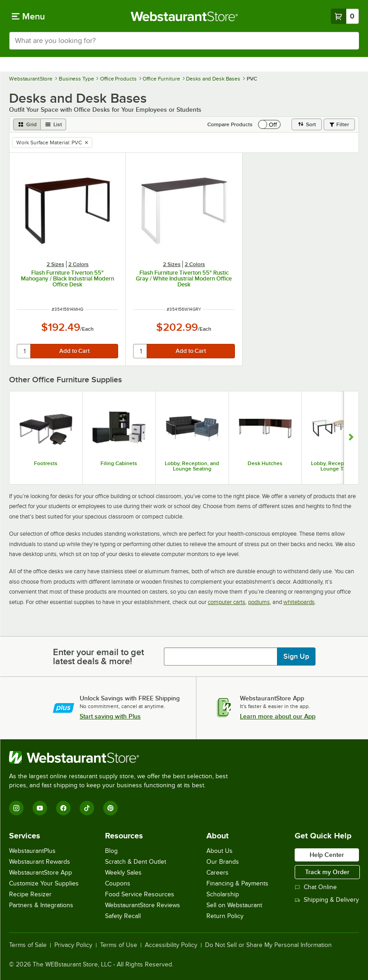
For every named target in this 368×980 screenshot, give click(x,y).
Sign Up (296, 657)
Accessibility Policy (171, 945)
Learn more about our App (278, 716)
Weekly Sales (123, 873)
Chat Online (316, 887)
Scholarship (223, 894)
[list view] (53, 124)
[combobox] (184, 41)
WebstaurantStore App (41, 873)
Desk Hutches (265, 463)
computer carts (227, 602)
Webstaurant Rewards (40, 862)
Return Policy (225, 916)
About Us (220, 851)
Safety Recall (123, 916)
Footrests (46, 463)
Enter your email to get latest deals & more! (98, 657)
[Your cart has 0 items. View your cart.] (345, 16)
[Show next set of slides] (351, 438)
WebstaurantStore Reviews (143, 905)
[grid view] (27, 124)
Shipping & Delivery (327, 900)
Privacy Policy (73, 945)
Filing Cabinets (119, 463)
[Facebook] (63, 808)
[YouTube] (40, 808)
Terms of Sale (28, 945)
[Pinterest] (110, 808)
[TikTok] (87, 808)
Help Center (327, 855)
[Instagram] (16, 808)
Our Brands (223, 862)
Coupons (118, 883)
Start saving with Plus (110, 716)
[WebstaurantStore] (122, 757)
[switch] (269, 124)
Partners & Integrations (41, 905)
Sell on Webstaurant (234, 905)
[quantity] (24, 351)
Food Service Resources (140, 894)
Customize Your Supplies (44, 883)
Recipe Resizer (30, 894)
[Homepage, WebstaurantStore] (184, 16)
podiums (259, 602)
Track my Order (327, 872)
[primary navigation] (28, 16)
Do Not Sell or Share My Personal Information (268, 945)
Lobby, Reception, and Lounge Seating (192, 466)
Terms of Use (119, 945)
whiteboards (299, 602)
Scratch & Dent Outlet (136, 862)
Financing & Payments (237, 883)
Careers (217, 873)
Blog (111, 851)
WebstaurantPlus (32, 851)
